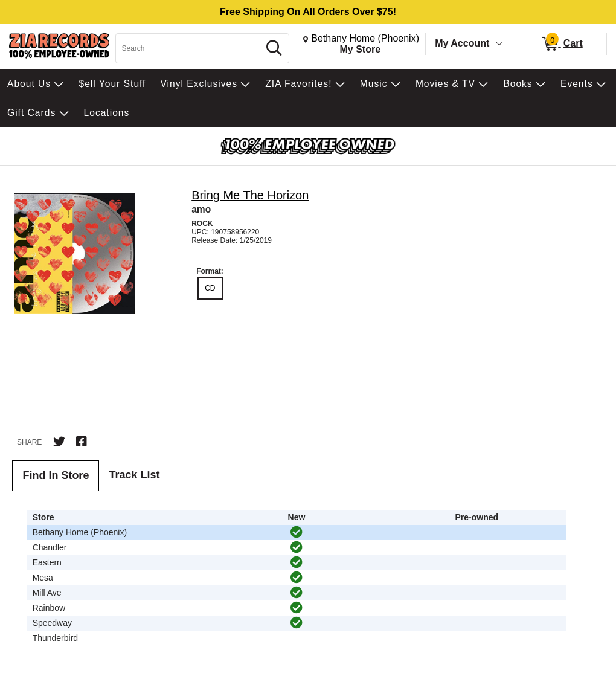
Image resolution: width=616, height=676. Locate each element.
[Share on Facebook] (82, 442)
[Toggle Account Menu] (499, 44)
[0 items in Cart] (561, 44)
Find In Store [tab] (56, 475)
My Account (462, 43)
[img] (297, 532)
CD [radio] (210, 288)
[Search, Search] (189, 48)
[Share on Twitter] (59, 442)
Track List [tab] (134, 475)
